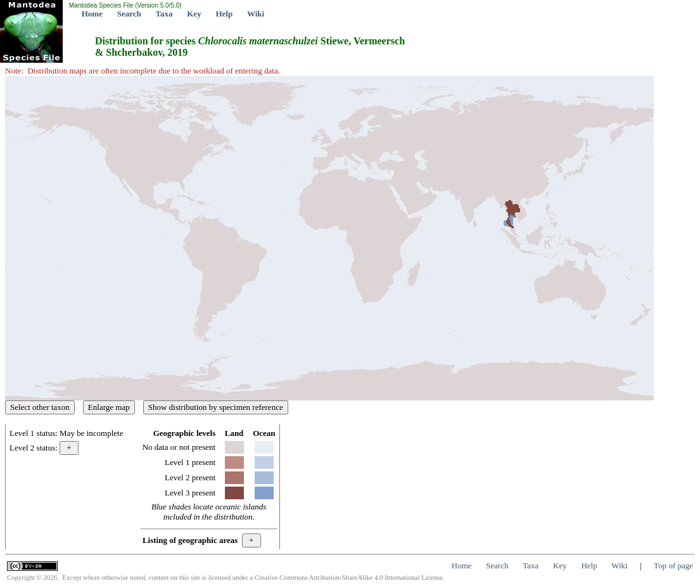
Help (224, 14)
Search (129, 14)
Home (92, 14)
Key (194, 14)
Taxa (164, 14)
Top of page (673, 566)
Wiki (256, 14)
